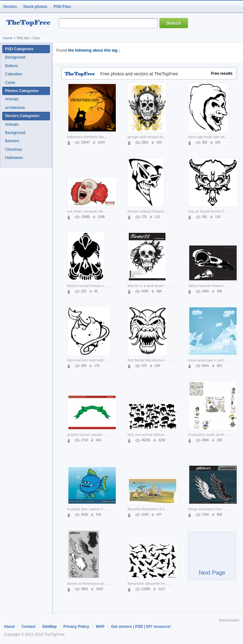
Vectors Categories (22, 116)
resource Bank (30, 23)
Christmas (14, 150)
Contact (29, 627)
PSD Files (62, 7)
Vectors (10, 7)
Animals (12, 99)
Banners (12, 141)
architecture (15, 108)
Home (8, 38)
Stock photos (35, 7)
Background (15, 57)
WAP (100, 627)
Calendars (14, 74)
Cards (10, 83)
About (9, 627)
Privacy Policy (76, 627)
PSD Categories (19, 49)
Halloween (14, 158)
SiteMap (49, 627)
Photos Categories (22, 91)
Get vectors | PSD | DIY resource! (141, 627)
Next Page (212, 559)
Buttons (12, 66)
